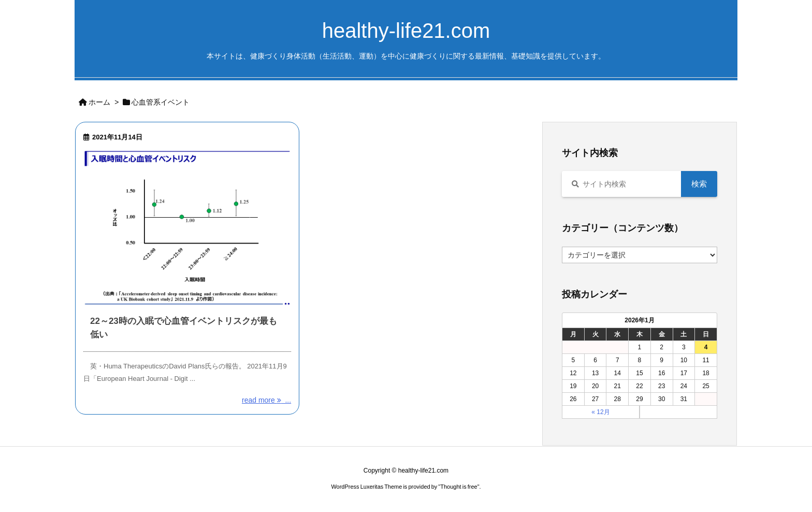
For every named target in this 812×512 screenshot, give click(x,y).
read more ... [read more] (266, 400)
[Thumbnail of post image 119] (187, 228)
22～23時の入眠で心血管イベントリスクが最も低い (184, 328)
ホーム (99, 102)
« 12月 (600, 412)
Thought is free (459, 487)
